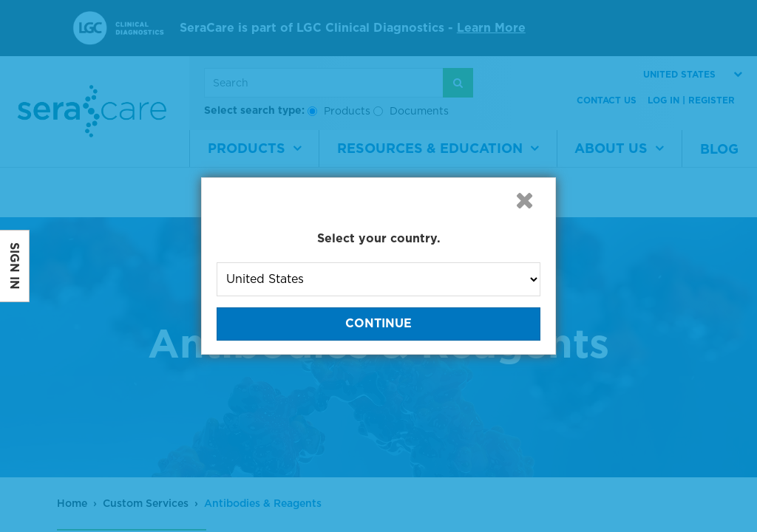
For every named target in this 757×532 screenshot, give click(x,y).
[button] (524, 200)
